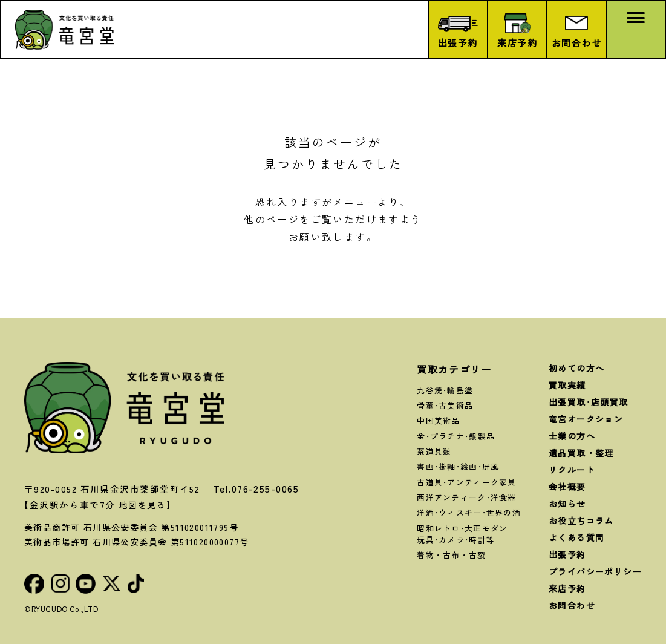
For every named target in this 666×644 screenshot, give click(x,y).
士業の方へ (572, 436)
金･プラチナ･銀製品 (456, 436)
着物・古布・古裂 (451, 555)
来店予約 (567, 588)
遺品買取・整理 (581, 453)
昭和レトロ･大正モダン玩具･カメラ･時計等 (462, 534)
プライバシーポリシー (595, 571)
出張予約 (567, 554)
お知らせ (567, 504)
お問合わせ (572, 605)
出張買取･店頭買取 (589, 402)
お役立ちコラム (581, 521)
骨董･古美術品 (445, 405)
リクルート (572, 470)
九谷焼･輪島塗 (445, 390)
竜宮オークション (586, 419)
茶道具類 (434, 451)
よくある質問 (576, 537)
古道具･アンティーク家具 (466, 482)
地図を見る (144, 504)
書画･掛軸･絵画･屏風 (458, 466)
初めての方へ (576, 368)
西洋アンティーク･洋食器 (466, 497)
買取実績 (567, 385)
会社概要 (567, 487)
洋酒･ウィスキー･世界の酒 (469, 512)
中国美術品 (438, 420)
